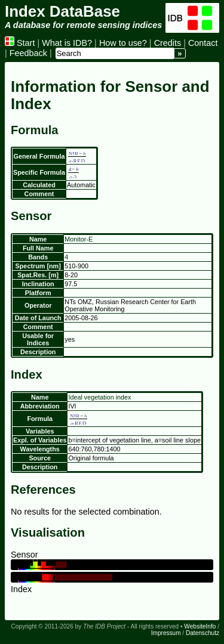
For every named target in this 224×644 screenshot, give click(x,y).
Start (20, 43)
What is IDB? (67, 43)
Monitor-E (79, 239)
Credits (168, 43)
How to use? (123, 43)
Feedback (28, 53)
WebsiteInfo (200, 626)
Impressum (166, 633)
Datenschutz (202, 633)
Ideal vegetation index (99, 397)
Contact (203, 43)
